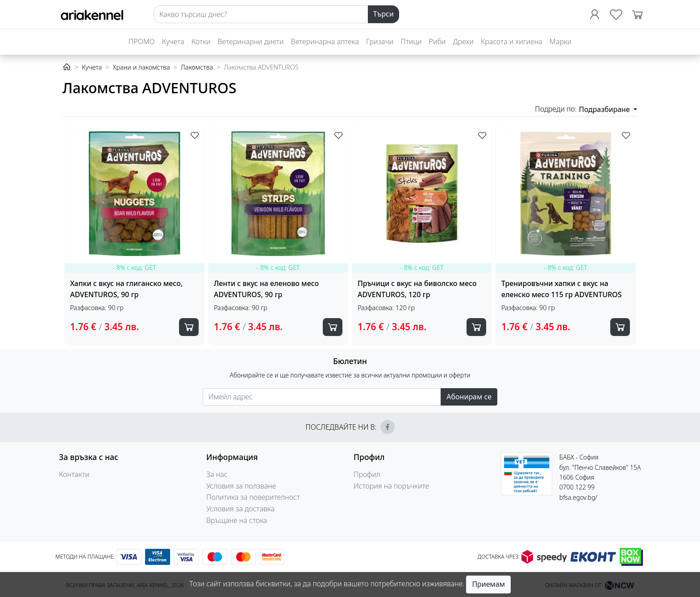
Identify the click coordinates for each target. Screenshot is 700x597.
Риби (437, 41)
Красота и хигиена (512, 41)
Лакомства (197, 67)
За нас (217, 474)
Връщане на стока (237, 520)
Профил (367, 474)
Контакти (74, 474)
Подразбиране (605, 109)
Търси (383, 14)
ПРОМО (142, 41)
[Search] (261, 14)
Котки (201, 41)
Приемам (488, 584)
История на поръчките (391, 486)
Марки (560, 41)
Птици (411, 41)
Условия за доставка (240, 509)
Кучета (173, 41)
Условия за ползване (241, 486)
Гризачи (380, 41)
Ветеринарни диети (251, 41)
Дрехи (463, 41)
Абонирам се (469, 397)
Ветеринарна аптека (325, 41)
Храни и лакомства (141, 67)
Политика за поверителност (253, 497)
